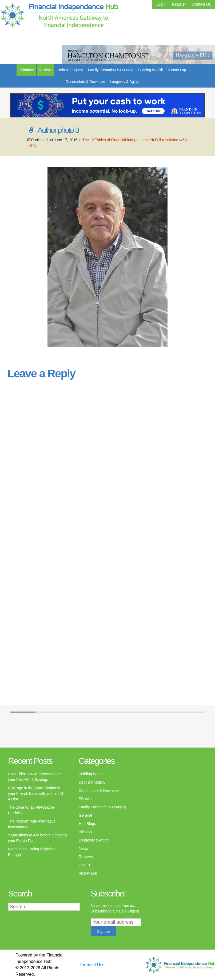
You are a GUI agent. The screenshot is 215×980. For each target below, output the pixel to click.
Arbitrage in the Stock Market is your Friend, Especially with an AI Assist (35, 793)
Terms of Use (92, 965)
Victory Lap (177, 70)
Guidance (26, 70)
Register (179, 4)
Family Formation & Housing (111, 70)
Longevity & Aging (124, 82)
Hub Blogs (87, 824)
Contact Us (202, 4)
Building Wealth (151, 70)
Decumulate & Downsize (85, 82)
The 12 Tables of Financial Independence (117, 140)
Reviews (45, 70)
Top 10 (84, 865)
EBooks (85, 799)
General (85, 815)
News (83, 848)
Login (161, 4)
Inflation (85, 832)
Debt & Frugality (70, 70)
